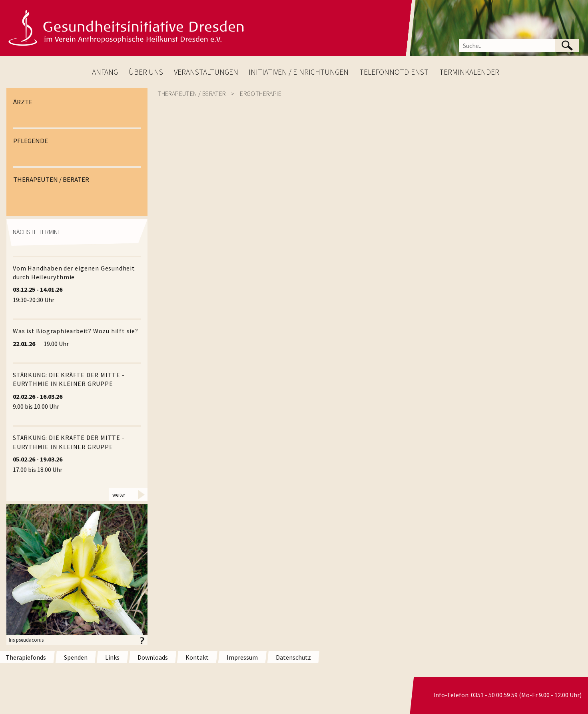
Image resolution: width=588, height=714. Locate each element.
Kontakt (197, 657)
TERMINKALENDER (469, 72)
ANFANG (105, 72)
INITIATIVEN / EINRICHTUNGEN (299, 72)
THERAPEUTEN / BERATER (51, 179)
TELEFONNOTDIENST (394, 72)
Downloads (153, 657)
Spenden (76, 657)
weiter (119, 494)
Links (112, 657)
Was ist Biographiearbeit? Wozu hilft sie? (76, 331)
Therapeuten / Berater (191, 93)
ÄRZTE (23, 102)
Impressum (242, 657)
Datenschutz (293, 657)
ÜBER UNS (146, 72)
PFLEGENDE (31, 141)
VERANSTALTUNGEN (206, 72)
